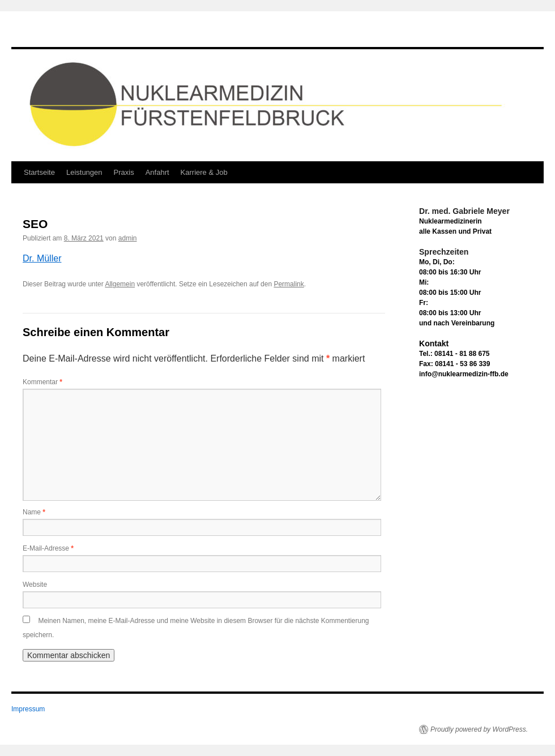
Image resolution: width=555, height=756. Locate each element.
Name (34, 512)
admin (128, 238)
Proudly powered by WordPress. (479, 729)
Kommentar (42, 382)
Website (35, 585)
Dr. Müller (42, 258)
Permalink (289, 284)
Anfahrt (157, 172)
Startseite (39, 172)
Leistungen (84, 172)
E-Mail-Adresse (48, 548)
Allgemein (120, 284)
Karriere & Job (204, 172)
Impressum (28, 709)
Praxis (124, 172)
